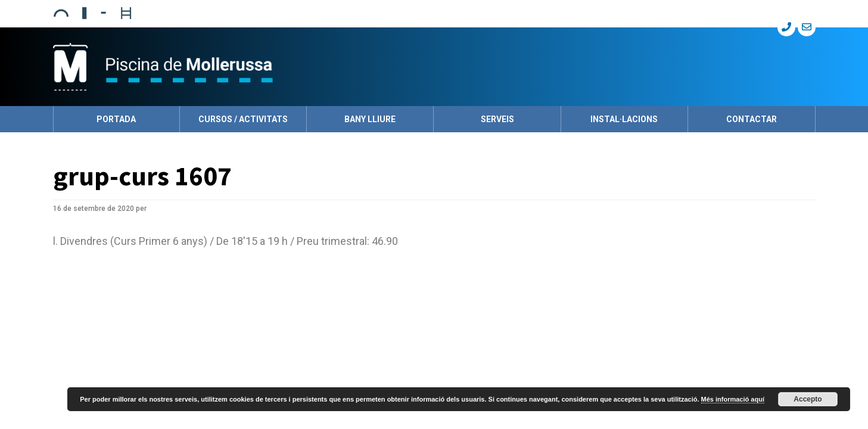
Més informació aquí (733, 399)
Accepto (808, 399)
